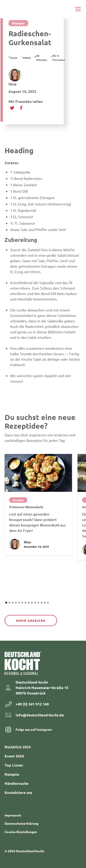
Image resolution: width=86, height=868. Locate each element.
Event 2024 (14, 756)
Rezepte (12, 774)
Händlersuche (17, 783)
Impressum (13, 815)
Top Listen (14, 765)
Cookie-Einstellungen (21, 832)
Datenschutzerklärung (21, 823)
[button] (77, 9)
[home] (15, 9)
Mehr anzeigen (31, 621)
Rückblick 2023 (18, 747)
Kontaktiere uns (18, 792)
